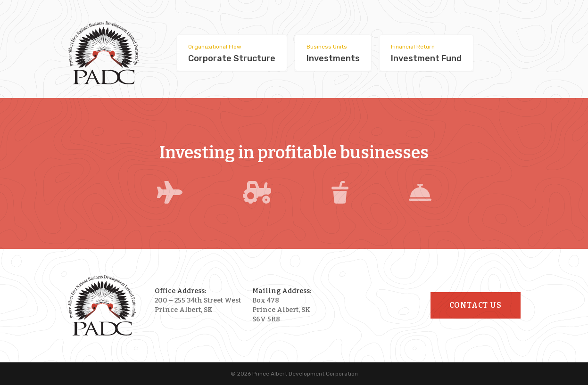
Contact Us (476, 305)
